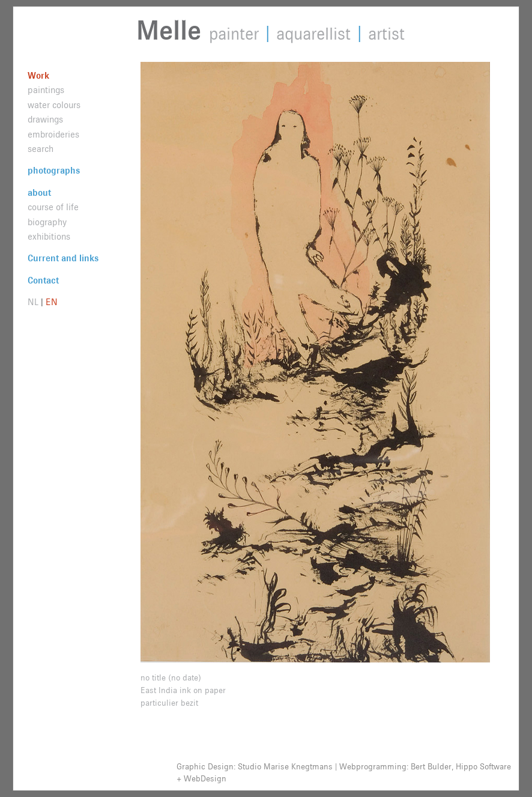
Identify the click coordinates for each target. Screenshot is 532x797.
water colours (54, 105)
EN (52, 302)
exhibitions (49, 237)
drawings (45, 120)
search (41, 149)
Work (38, 76)
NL (33, 302)
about (39, 193)
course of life (53, 208)
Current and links (63, 259)
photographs (54, 171)
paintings (46, 90)
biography (47, 223)
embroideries (53, 135)
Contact (43, 281)
